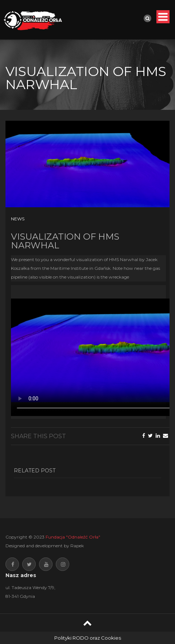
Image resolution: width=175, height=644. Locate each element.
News (18, 219)
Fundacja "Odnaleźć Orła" (73, 537)
